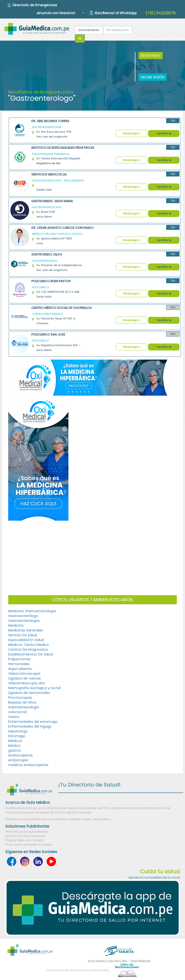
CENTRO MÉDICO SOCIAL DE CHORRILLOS (62, 308)
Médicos (15, 741)
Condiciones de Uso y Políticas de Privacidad (78, 970)
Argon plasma (20, 669)
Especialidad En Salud (26, 640)
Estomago (17, 736)
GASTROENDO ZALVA (47, 254)
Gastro (14, 717)
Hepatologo (18, 731)
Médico (14, 746)
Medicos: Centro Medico (29, 645)
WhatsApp (132, 133)
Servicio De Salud (23, 635)
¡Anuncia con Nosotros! (56, 13)
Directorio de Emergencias (35, 5)
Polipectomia (19, 659)
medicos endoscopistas (28, 765)
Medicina (16, 625)
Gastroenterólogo (23, 616)
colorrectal (17, 712)
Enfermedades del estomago (33, 722)
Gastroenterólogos (24, 621)
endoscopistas (20, 755)
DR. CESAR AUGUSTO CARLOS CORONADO (63, 228)
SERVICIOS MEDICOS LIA (49, 174)
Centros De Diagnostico (28, 649)
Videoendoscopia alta (26, 683)
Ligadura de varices (24, 678)
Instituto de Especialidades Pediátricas (63, 148)
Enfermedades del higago (30, 726)
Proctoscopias (20, 698)
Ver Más (164, 133)
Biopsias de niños (22, 702)
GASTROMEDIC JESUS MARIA (52, 201)
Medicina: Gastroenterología (32, 611)
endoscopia (18, 760)
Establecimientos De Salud (30, 654)
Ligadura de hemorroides (29, 693)
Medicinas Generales (26, 630)
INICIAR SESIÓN (153, 77)
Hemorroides (19, 664)
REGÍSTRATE (151, 56)
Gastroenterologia (23, 707)
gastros (14, 750)
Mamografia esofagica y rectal (34, 688)
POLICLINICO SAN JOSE (48, 334)
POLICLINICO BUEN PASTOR (51, 281)
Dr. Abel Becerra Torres (50, 121)
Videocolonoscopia (24, 674)
